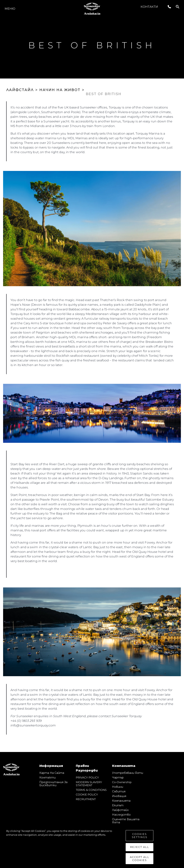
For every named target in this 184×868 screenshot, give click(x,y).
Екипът (118, 805)
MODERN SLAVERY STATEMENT (89, 784)
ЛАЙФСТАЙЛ (20, 90)
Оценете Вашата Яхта (126, 821)
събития (119, 791)
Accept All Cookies (140, 861)
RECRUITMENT (86, 799)
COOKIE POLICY (87, 795)
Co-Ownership (122, 782)
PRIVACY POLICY (87, 778)
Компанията (121, 801)
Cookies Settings (140, 838)
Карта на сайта (52, 773)
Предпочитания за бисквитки (53, 784)
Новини (118, 787)
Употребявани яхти (128, 773)
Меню (10, 9)
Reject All (140, 849)
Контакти (149, 7)
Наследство (121, 815)
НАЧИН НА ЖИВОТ (60, 90)
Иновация (119, 796)
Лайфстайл (120, 810)
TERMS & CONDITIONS (91, 790)
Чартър (118, 778)
